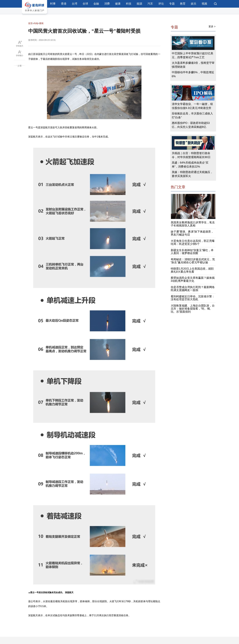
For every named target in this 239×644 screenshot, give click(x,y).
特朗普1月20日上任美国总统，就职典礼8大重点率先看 (192, 270)
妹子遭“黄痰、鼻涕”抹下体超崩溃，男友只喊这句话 (192, 233)
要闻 (41, 23)
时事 (53, 4)
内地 (36, 23)
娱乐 (194, 4)
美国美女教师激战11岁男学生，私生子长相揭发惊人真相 (193, 224)
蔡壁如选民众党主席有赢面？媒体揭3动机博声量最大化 (193, 279)
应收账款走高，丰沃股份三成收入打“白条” (192, 115)
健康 (118, 4)
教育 (183, 4)
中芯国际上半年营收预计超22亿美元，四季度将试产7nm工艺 (193, 55)
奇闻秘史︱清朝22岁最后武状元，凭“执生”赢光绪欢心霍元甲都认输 (193, 261)
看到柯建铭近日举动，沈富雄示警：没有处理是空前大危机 (193, 298)
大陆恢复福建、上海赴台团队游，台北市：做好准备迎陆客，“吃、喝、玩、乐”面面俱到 (193, 309)
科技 (129, 4)
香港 (64, 4)
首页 (30, 23)
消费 (107, 4)
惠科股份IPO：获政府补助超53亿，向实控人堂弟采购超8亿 (191, 125)
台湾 (75, 4)
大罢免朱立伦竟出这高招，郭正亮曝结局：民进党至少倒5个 (193, 242)
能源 (139, 4)
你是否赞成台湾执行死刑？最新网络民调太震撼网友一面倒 (193, 289)
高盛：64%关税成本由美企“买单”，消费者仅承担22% (190, 165)
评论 (161, 4)
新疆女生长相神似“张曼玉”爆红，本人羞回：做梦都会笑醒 (192, 252)
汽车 (150, 4)
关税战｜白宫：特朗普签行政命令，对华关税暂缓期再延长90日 (191, 155)
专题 (172, 4)
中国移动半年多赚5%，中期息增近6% (193, 74)
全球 (85, 4)
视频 (204, 4)
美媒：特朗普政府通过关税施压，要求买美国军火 (192, 174)
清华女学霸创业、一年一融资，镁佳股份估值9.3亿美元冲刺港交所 (192, 106)
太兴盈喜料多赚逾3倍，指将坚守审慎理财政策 (193, 65)
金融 (96, 4)
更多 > (212, 26)
